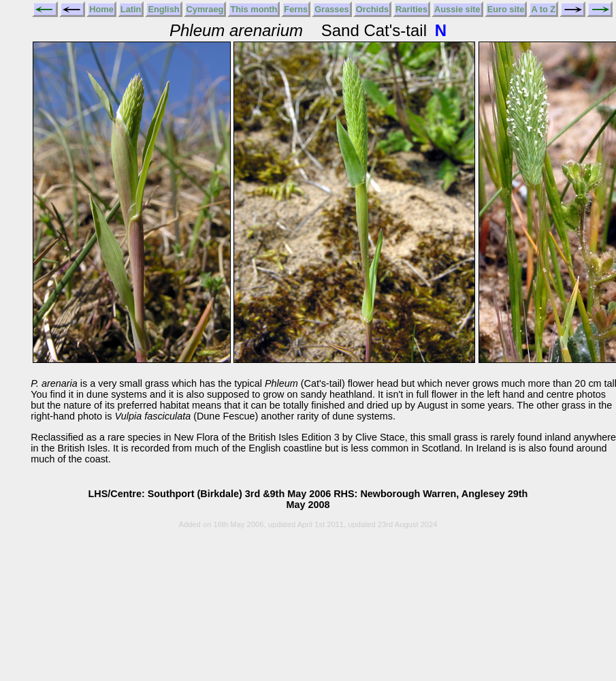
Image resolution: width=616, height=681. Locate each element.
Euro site (506, 9)
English (163, 9)
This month (254, 9)
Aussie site (457, 9)
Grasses (332, 9)
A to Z (543, 9)
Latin (131, 9)
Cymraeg (205, 9)
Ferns (296, 9)
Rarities (411, 9)
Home (101, 9)
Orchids (372, 9)
